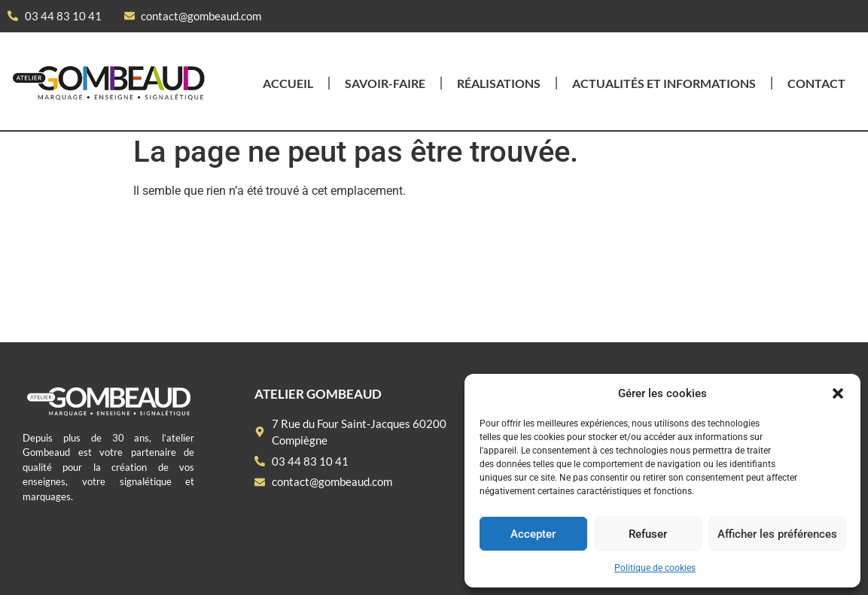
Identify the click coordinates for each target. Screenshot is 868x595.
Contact (816, 83)
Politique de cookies (655, 568)
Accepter (533, 534)
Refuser (648, 534)
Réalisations (499, 83)
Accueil (288, 83)
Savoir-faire (385, 83)
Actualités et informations (664, 83)
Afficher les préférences (777, 534)
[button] (838, 393)
